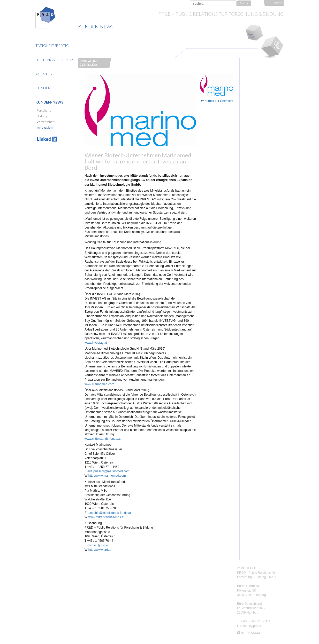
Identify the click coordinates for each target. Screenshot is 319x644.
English (277, 3)
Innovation (45, 127)
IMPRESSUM (250, 633)
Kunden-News (49, 102)
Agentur (44, 74)
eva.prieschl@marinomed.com (108, 471)
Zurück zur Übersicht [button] (217, 101)
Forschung (44, 110)
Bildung (42, 116)
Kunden (43, 88)
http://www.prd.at (100, 550)
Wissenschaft (46, 122)
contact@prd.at (98, 545)
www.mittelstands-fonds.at (102, 439)
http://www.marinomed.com (107, 476)
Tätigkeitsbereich (53, 46)
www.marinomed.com (99, 384)
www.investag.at (96, 343)
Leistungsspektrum (54, 60)
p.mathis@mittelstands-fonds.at (109, 513)
